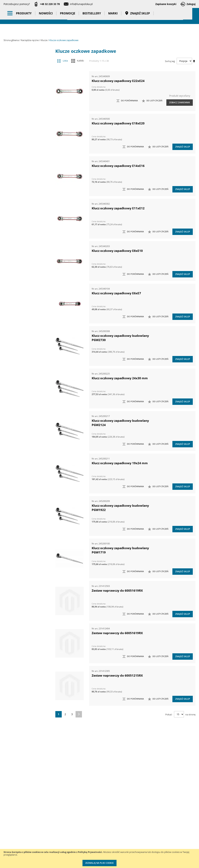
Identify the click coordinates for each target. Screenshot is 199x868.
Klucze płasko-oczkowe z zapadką (27, 232)
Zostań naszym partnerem (12, 837)
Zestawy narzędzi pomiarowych (26, 509)
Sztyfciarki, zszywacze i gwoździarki (26, 407)
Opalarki (26, 379)
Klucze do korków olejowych (27, 140)
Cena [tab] (16, 697)
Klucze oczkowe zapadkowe (27, 204)
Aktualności (10, 826)
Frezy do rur (26, 112)
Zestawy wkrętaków (26, 558)
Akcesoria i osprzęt (28, 57)
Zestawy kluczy (26, 481)
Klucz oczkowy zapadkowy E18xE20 (118, 123)
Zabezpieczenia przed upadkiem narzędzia (26, 458)
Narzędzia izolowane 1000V (26, 309)
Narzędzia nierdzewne (26, 337)
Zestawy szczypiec (26, 551)
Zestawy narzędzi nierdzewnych (26, 502)
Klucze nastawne (27, 176)
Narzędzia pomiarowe (28, 91)
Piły (26, 386)
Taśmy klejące (28, 669)
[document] (99, 858)
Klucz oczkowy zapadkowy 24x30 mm (120, 378)
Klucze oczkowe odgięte (27, 190)
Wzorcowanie (28, 676)
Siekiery (26, 393)
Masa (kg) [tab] (19, 723)
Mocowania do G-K (26, 583)
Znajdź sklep (137, 30)
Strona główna (11, 40)
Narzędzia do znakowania (26, 302)
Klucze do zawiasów (27, 154)
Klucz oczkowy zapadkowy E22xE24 (118, 81)
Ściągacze (26, 421)
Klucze (44, 40)
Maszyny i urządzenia (28, 64)
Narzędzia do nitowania (26, 295)
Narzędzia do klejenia (26, 288)
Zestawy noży (26, 537)
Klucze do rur (27, 147)
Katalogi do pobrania (94, 826)
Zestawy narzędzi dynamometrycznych (26, 488)
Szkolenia (44, 826)
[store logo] (23, 16)
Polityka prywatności (94, 841)
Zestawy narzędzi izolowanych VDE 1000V (26, 567)
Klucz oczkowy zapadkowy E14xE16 (118, 166)
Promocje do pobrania (95, 834)
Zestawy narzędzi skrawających (26, 516)
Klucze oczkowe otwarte (27, 196)
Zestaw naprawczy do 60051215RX (117, 675)
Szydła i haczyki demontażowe (26, 415)
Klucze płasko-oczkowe (27, 225)
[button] (152, 101)
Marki (113, 30)
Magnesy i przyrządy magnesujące (26, 267)
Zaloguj (191, 4)
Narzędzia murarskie (26, 323)
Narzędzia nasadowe (26, 330)
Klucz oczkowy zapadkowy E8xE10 (117, 251)
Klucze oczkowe (27, 182)
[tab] (6, 57)
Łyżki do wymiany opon (26, 260)
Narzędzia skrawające (26, 351)
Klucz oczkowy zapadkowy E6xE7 (116, 293)
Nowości (46, 30)
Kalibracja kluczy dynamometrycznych (129, 823)
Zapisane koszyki (166, 4)
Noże (26, 365)
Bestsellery (92, 30)
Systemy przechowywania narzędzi (28, 617)
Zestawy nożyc (26, 544)
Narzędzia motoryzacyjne (26, 316)
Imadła (26, 119)
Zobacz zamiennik (180, 102)
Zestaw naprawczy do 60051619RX (117, 590)
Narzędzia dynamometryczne (28, 72)
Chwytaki (26, 105)
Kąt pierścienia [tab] (23, 749)
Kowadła (26, 576)
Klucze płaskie (27, 218)
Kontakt (43, 819)
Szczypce (26, 400)
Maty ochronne (26, 274)
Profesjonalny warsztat (95, 848)
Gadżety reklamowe (28, 655)
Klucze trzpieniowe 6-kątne (27, 239)
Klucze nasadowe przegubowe (27, 168)
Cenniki (86, 819)
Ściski (26, 429)
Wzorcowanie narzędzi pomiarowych (130, 837)
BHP (28, 628)
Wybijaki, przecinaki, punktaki (26, 443)
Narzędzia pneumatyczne (28, 83)
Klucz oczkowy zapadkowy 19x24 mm (120, 463)
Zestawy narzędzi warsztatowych (26, 530)
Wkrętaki (26, 436)
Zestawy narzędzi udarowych (26, 523)
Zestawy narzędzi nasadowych (26, 495)
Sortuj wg (170, 61)
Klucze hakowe (27, 161)
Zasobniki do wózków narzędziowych (26, 467)
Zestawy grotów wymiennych (26, 474)
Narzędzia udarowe (26, 358)
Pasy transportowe (28, 662)
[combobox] (125, 16)
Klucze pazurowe (27, 211)
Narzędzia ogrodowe (26, 344)
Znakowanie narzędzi (129, 848)
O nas (7, 819)
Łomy (26, 253)
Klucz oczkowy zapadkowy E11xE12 (118, 208)
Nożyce (26, 372)
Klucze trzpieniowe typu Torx (27, 246)
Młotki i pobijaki (26, 281)
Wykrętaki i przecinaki (26, 450)
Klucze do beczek (27, 133)
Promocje (68, 30)
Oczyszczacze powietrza (28, 593)
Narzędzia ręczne (30, 40)
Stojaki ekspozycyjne (28, 607)
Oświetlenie (28, 600)
